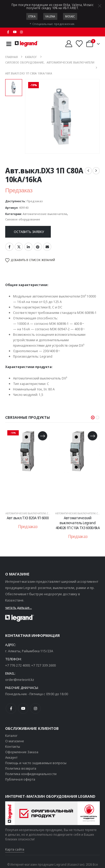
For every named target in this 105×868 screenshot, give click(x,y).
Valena (50, 16)
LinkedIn (28, 247)
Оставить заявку (29, 232)
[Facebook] (8, 32)
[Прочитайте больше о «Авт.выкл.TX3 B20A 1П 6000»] (43, 436)
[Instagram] (22, 32)
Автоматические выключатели (45, 214)
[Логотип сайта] (27, 44)
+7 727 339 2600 (44, 665)
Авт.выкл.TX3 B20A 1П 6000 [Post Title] (28, 518)
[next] (96, 171)
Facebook (9, 247)
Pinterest (38, 247)
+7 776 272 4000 (17, 665)
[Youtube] (15, 32)
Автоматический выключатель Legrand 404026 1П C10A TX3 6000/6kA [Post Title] (78, 523)
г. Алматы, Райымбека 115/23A (29, 651)
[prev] (88, 171)
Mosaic (70, 16)
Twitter (19, 247)
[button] (93, 417)
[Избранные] (79, 44)
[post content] (28, 467)
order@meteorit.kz (20, 680)
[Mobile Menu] (9, 44)
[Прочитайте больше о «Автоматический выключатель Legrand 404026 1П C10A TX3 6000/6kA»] (92, 436)
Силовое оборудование (23, 219)
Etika (32, 16)
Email (47, 247)
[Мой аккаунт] (69, 44)
